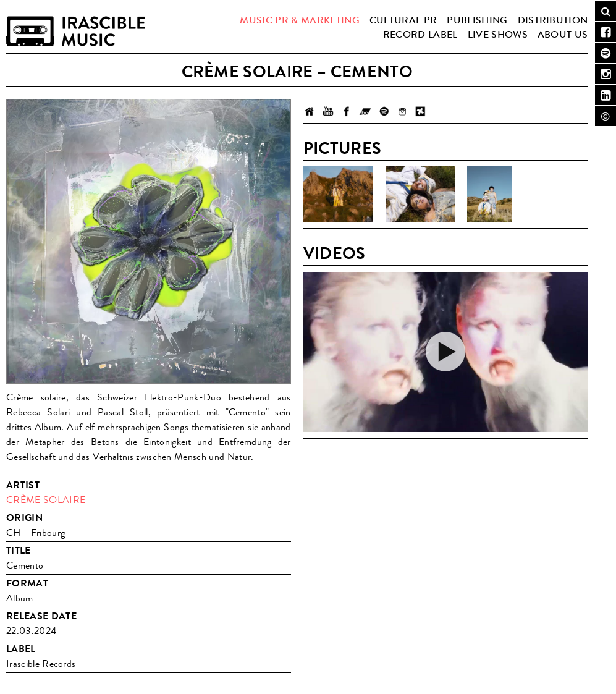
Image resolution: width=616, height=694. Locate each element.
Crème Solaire (46, 500)
